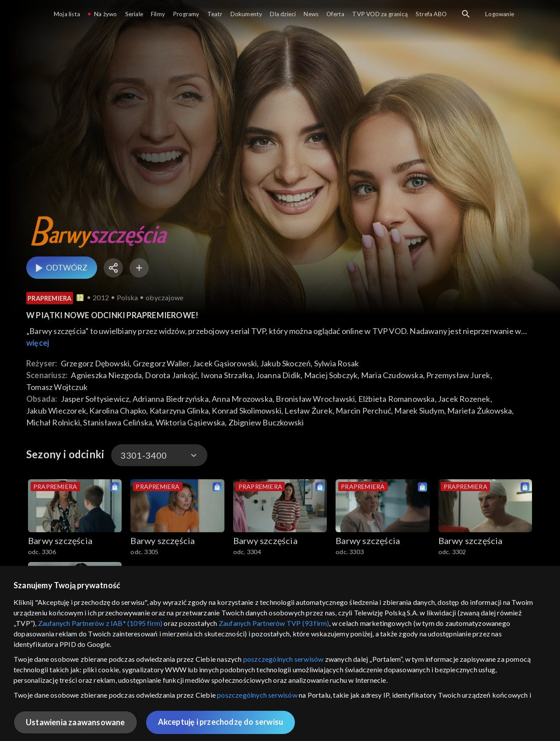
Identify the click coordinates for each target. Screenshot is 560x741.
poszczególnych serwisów (283, 659)
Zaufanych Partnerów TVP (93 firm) (274, 623)
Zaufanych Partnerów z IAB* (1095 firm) (100, 623)
